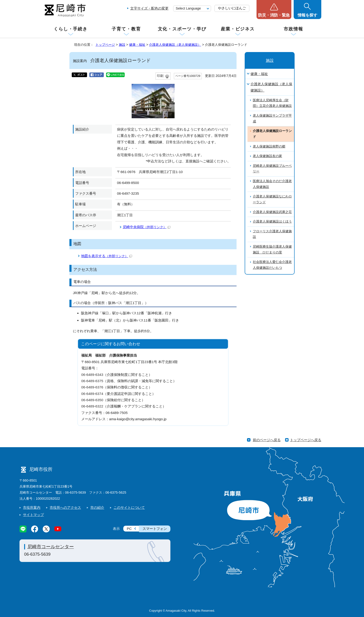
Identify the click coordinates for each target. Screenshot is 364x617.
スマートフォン (155, 529)
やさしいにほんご (232, 8)
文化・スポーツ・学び (182, 29)
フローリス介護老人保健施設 (272, 234)
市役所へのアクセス (65, 507)
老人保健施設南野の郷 (269, 146)
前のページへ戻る (267, 440)
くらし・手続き (71, 29)
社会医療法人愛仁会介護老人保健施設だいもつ (272, 265)
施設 (122, 45)
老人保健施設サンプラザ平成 (272, 118)
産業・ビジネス (238, 29)
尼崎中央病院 (147, 227)
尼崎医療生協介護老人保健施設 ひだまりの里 (272, 249)
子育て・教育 (126, 29)
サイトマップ (33, 515)
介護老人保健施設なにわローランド (272, 199)
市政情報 (293, 29)
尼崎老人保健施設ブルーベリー (272, 169)
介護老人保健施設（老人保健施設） (175, 45)
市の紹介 (97, 507)
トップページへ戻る (306, 440)
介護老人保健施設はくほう (272, 222)
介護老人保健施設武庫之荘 (272, 212)
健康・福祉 (137, 45)
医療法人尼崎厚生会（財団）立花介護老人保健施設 (272, 103)
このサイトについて (129, 507)
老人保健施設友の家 (267, 156)
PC (129, 529)
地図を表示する (107, 256)
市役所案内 (32, 507)
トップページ (105, 45)
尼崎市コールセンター (51, 547)
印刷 (160, 76)
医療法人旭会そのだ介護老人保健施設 (272, 184)
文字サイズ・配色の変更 (149, 8)
